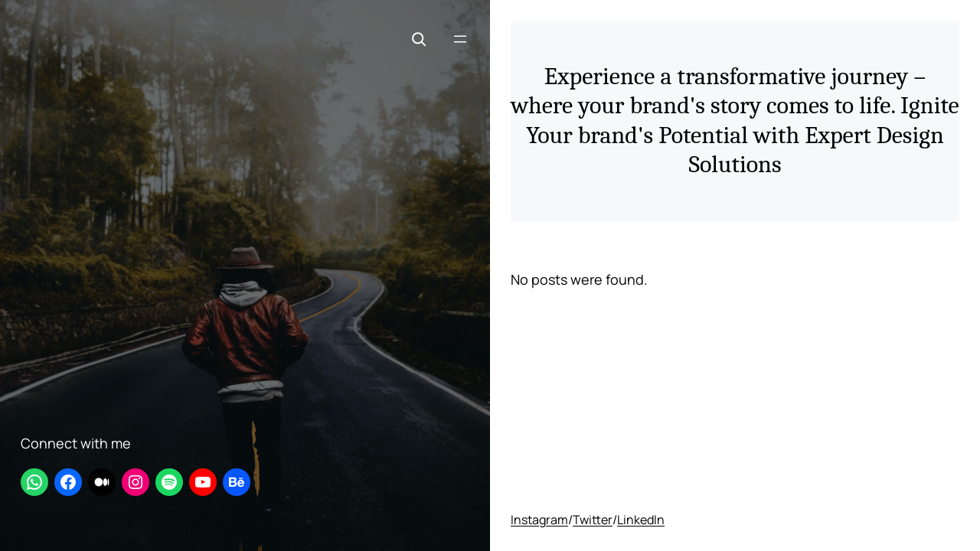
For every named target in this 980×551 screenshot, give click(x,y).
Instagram (539, 520)
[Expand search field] (419, 39)
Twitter (593, 520)
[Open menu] (460, 39)
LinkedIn (641, 520)
